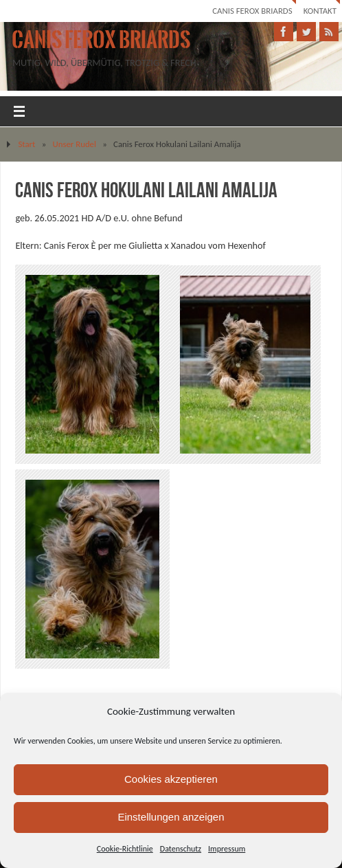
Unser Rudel (75, 144)
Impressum (227, 849)
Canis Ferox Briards (252, 11)
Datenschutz (181, 849)
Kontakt (320, 11)
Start (26, 144)
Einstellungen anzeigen (171, 817)
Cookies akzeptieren (171, 779)
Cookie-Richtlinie (125, 849)
